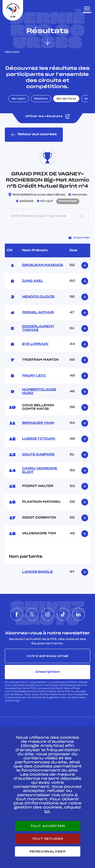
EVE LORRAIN (35, 344)
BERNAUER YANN (38, 423)
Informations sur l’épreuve (48, 216)
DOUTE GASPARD (38, 455)
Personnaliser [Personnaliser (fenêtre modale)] (48, 851)
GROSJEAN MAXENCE (43, 265)
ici (18, 701)
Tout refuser (48, 839)
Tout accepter (48, 826)
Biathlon (41, 99)
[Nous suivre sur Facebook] (17, 614)
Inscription (48, 672)
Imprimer (79, 238)
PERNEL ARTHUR (38, 313)
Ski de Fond (66, 99)
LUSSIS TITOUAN (39, 439)
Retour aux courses (34, 135)
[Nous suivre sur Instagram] (48, 614)
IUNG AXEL (33, 281)
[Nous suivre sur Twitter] (32, 614)
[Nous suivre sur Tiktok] (63, 614)
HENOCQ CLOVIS (38, 297)
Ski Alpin (19, 99)
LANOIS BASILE (37, 572)
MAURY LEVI (34, 376)
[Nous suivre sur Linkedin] (79, 614)
